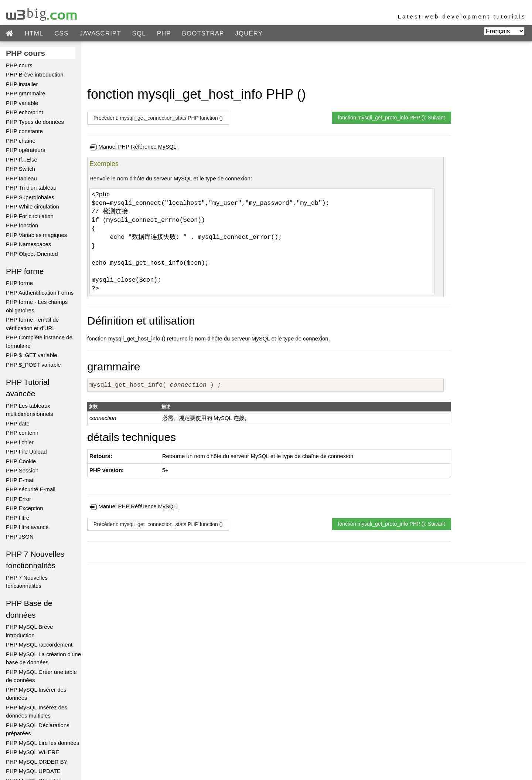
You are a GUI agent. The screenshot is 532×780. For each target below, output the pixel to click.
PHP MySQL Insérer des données (36, 694)
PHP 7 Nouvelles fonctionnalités (27, 582)
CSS (61, 33)
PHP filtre (18, 518)
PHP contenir (22, 433)
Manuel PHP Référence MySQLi (138, 147)
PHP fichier (20, 442)
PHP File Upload (26, 452)
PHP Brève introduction (35, 74)
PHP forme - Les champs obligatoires (37, 306)
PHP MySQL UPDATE (33, 771)
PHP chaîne (21, 141)
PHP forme (19, 283)
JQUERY (249, 33)
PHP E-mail (20, 480)
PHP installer (22, 84)
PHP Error (18, 499)
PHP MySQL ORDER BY (37, 762)
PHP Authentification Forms (40, 293)
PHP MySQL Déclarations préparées (38, 729)
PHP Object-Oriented (32, 254)
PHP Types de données (35, 122)
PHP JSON (20, 537)
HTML (34, 33)
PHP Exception (25, 508)
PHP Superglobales (30, 197)
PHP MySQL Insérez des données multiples (37, 712)
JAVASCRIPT (100, 33)
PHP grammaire (25, 93)
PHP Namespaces (28, 244)
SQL (139, 33)
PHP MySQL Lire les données (42, 743)
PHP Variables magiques (36, 235)
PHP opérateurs (25, 150)
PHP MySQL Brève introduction (30, 631)
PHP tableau (21, 178)
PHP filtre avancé (27, 527)
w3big (42, 13)
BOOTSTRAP (203, 33)
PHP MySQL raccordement (39, 645)
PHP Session (22, 470)
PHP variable (22, 103)
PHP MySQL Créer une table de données (41, 676)
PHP (164, 33)
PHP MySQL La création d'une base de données (43, 658)
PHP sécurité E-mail (31, 489)
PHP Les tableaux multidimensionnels (30, 410)
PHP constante (24, 131)
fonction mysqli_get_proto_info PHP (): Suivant (392, 118)
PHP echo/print (25, 112)
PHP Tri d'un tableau (31, 188)
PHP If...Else (22, 160)
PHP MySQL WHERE (33, 752)
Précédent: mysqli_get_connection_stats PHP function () (158, 118)
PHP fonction (22, 225)
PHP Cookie (21, 461)
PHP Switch (21, 169)
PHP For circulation (30, 216)
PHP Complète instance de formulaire (39, 342)
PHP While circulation (33, 206)
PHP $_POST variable (33, 365)
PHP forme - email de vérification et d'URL (32, 324)
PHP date (18, 423)
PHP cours (19, 65)
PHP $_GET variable (32, 355)
